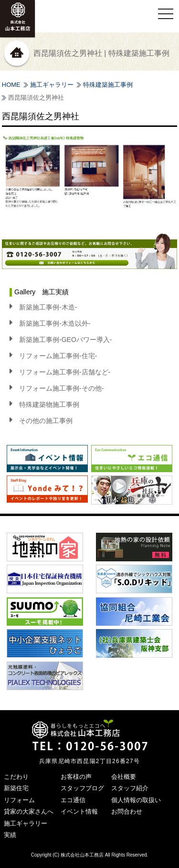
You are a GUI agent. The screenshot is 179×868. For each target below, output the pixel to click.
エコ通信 (73, 800)
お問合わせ (127, 811)
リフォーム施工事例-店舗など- (65, 372)
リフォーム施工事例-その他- (61, 388)
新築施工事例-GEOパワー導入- (65, 340)
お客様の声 (76, 777)
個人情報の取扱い (136, 800)
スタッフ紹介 (130, 788)
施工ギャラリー (52, 85)
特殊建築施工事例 (108, 85)
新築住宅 (16, 788)
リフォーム (19, 800)
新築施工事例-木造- (48, 307)
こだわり (16, 777)
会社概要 (124, 777)
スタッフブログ (82, 788)
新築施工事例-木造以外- (55, 323)
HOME (11, 85)
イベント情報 (79, 811)
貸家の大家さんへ (29, 811)
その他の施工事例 (46, 421)
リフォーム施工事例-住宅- (58, 356)
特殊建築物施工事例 (49, 404)
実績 (10, 835)
